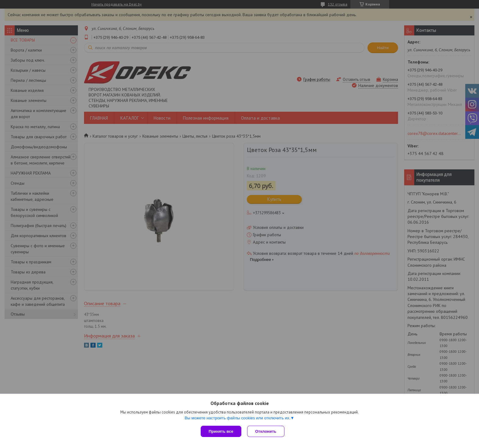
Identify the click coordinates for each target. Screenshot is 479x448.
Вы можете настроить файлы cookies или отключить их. (237, 418)
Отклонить (266, 431)
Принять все (221, 431)
